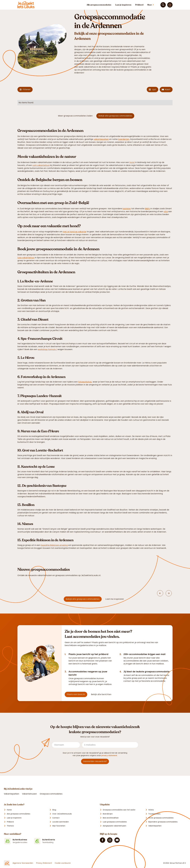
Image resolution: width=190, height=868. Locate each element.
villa (166, 211)
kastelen (127, 209)
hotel (132, 162)
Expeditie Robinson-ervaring (54, 545)
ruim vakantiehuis (41, 165)
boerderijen (124, 139)
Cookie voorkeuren (63, 863)
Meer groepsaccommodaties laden (75, 116)
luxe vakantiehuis (26, 258)
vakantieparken (101, 139)
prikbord (85, 70)
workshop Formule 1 (47, 349)
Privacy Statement (44, 863)
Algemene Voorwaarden (23, 863)
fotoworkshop (85, 382)
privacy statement (109, 755)
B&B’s (147, 209)
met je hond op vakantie (75, 232)
